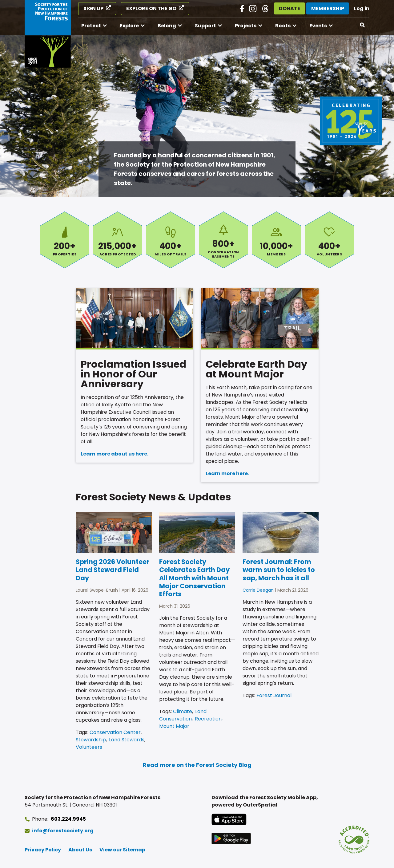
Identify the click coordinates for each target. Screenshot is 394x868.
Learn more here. (227, 473)
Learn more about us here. (115, 454)
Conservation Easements (223, 240)
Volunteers (329, 240)
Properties (65, 240)
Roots (283, 26)
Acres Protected (118, 240)
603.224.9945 (68, 819)
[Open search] (363, 25)
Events (318, 26)
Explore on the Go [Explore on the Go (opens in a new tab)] (151, 8)
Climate (183, 711)
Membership (328, 8)
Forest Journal (274, 695)
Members (276, 240)
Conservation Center (115, 732)
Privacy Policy (43, 850)
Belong (167, 26)
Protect (91, 26)
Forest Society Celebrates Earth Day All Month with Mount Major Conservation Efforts (194, 578)
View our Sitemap (122, 850)
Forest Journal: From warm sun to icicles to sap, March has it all (279, 570)
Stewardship (91, 740)
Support (205, 26)
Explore (129, 26)
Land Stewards (127, 740)
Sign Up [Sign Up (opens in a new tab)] (93, 8)
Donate (289, 8)
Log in (362, 8)
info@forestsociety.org (63, 831)
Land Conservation (183, 715)
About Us (80, 850)
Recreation (208, 719)
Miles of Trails (171, 240)
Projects (246, 26)
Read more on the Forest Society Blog (197, 765)
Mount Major (174, 726)
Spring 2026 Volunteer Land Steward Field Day (113, 570)
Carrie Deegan (258, 590)
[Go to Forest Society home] (48, 34)
